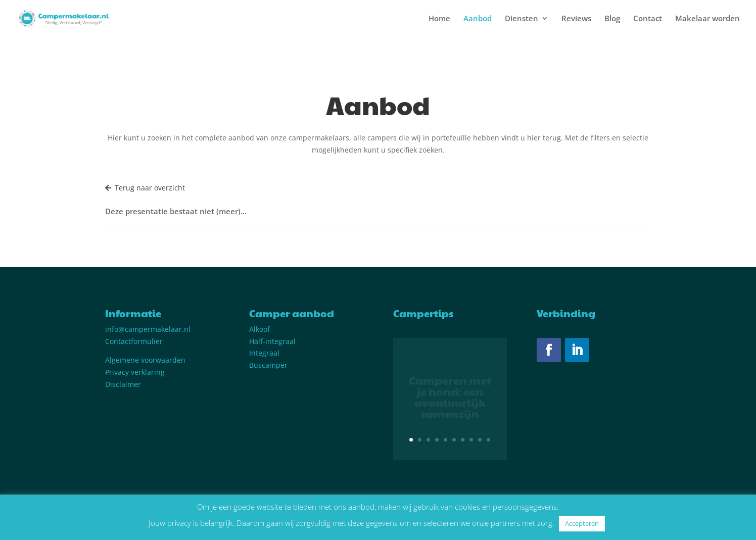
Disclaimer (123, 384)
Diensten (522, 19)
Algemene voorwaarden (145, 360)
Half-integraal (272, 341)
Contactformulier (134, 341)
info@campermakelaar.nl (148, 329)
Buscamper (268, 365)
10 (488, 440)
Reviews (576, 19)
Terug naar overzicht (145, 188)
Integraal (264, 353)
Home (439, 19)
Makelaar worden (707, 19)
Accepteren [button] (582, 523)
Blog (612, 19)
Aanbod (478, 19)
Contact (648, 19)
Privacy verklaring (135, 372)
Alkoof (259, 329)
